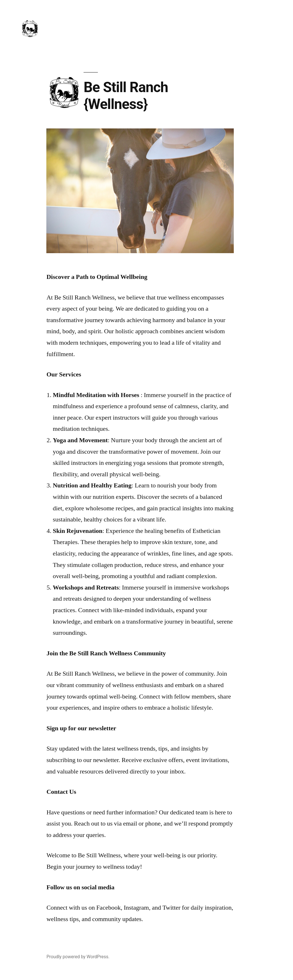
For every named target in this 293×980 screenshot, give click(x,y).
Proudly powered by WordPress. (78, 957)
